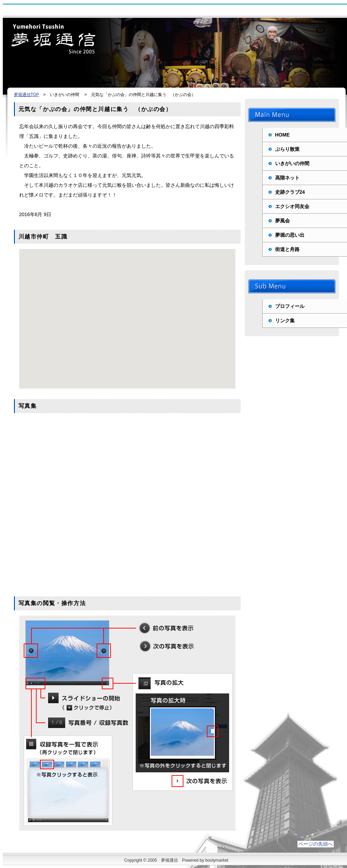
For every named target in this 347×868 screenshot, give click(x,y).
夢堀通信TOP (27, 95)
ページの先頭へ (316, 844)
